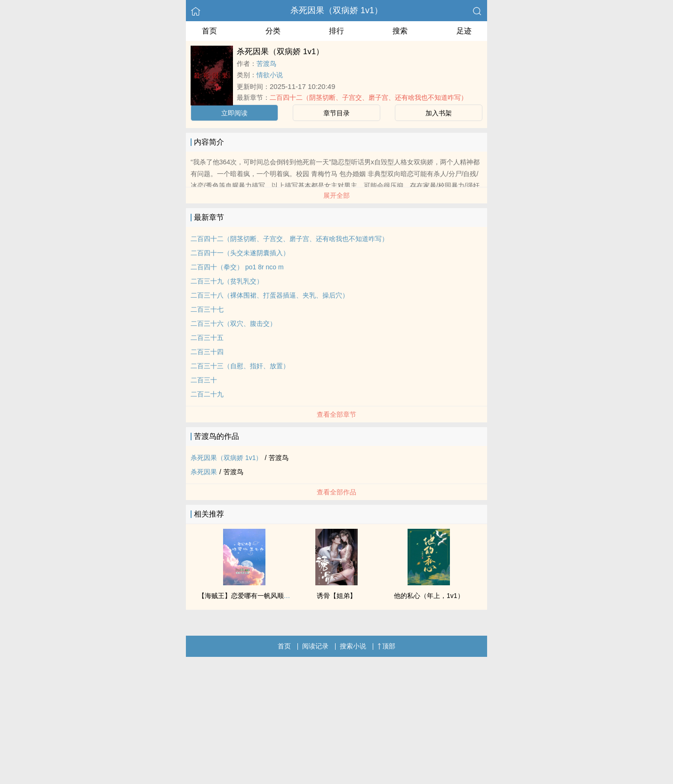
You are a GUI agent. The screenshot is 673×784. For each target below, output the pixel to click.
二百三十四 (207, 352)
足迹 (464, 31)
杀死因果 (204, 472)
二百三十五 (207, 338)
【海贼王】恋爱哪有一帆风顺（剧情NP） (259, 596)
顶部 (386, 646)
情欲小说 (270, 75)
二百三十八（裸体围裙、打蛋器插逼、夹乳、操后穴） (270, 295)
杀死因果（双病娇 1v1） (336, 10)
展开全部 (336, 195)
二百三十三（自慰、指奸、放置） (240, 366)
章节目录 (336, 113)
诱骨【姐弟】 (336, 596)
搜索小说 (353, 646)
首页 (209, 31)
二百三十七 (207, 309)
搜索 (400, 31)
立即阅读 (234, 113)
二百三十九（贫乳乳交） (227, 281)
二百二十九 (207, 394)
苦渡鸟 (266, 64)
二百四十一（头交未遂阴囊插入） (240, 253)
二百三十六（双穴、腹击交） (233, 323)
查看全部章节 (336, 414)
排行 (336, 31)
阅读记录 (315, 646)
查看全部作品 (336, 492)
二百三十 (204, 380)
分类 (273, 31)
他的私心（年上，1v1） (429, 596)
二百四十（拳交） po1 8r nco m (237, 267)
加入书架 (439, 113)
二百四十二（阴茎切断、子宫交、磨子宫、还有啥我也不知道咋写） (369, 97)
